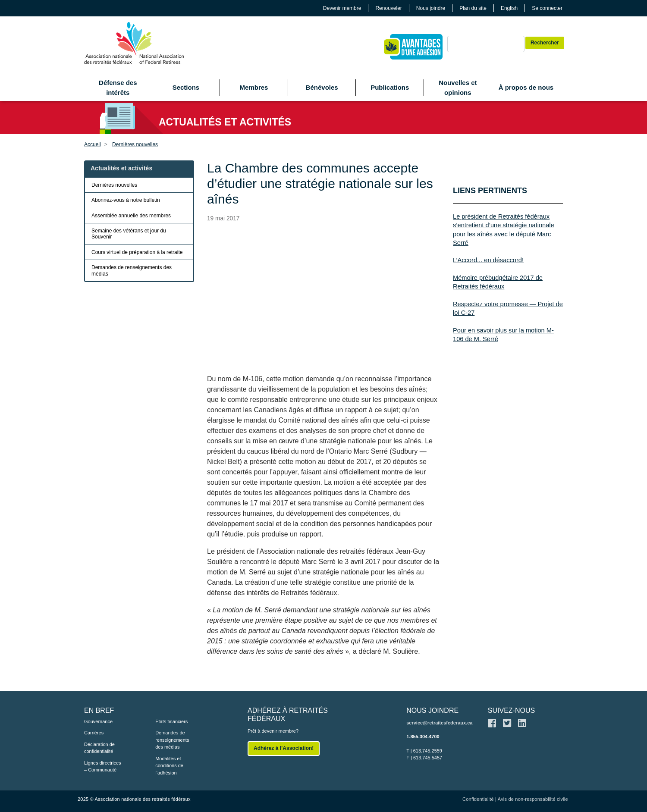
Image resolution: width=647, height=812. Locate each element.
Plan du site (473, 8)
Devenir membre (342, 8)
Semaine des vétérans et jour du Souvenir (129, 234)
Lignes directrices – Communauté (103, 767)
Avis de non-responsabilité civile (533, 799)
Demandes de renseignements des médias (132, 270)
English (509, 8)
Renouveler (388, 8)
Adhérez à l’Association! (284, 748)
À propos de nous (526, 87)
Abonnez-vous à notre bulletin (126, 200)
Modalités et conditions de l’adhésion (169, 766)
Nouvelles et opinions (458, 88)
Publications (390, 87)
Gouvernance (98, 721)
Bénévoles (322, 87)
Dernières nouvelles (135, 144)
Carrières (94, 733)
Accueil (93, 144)
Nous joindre (431, 8)
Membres (254, 87)
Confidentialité (478, 799)
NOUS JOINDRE (432, 710)
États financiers (171, 721)
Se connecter (547, 8)
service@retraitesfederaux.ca (439, 723)
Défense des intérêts (118, 88)
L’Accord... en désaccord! (488, 260)
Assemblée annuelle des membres (131, 216)
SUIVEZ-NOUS (511, 710)
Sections (186, 87)
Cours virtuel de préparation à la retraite (137, 252)
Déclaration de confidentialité (99, 748)
